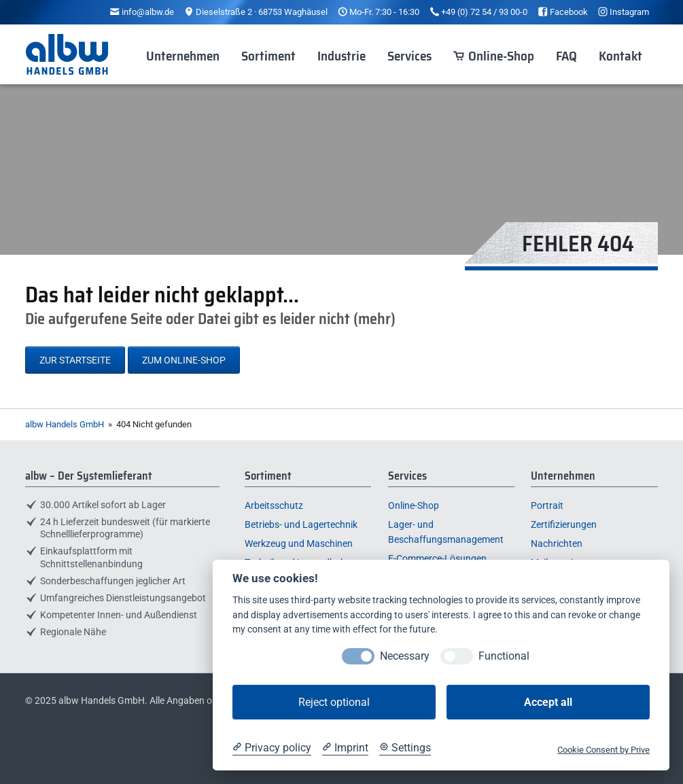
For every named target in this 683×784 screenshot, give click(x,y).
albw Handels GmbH (65, 424)
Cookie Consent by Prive (603, 750)
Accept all (548, 702)
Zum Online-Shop (184, 360)
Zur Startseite (75, 360)
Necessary (405, 656)
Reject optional (334, 702)
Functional (504, 656)
